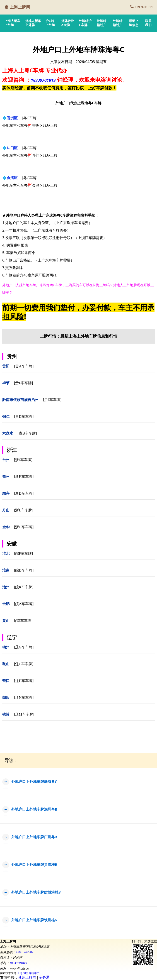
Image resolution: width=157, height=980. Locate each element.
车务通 (44, 977)
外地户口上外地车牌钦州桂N (34, 920)
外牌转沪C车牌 (85, 23)
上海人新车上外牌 (12, 23)
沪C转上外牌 (50, 23)
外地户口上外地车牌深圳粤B (34, 809)
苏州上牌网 (27, 977)
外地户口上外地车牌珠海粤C (34, 782)
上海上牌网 (20, 7)
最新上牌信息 (134, 23)
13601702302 (25, 952)
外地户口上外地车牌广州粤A (34, 837)
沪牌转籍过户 (101, 23)
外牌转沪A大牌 (68, 23)
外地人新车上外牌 (33, 23)
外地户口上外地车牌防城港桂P (36, 892)
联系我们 (148, 23)
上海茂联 (22, 973)
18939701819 (144, 7)
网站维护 (34, 973)
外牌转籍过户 (118, 23)
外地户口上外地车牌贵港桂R (34, 865)
